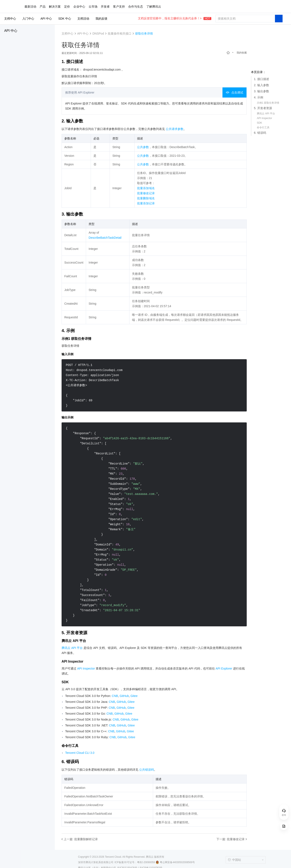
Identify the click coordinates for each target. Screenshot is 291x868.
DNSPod (98, 33)
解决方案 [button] (55, 7)
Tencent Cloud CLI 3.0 (80, 753)
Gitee (134, 696)
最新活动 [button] (30, 7)
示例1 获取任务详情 (268, 103)
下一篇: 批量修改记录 (230, 839)
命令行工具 (263, 127)
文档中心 (10, 19)
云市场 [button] (93, 7)
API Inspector (264, 118)
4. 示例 (259, 97)
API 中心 (11, 31)
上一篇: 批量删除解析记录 (81, 839)
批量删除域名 (146, 198)
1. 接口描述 (261, 79)
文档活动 (83, 19)
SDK (259, 123)
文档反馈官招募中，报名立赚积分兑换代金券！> (175, 18)
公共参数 (143, 147)
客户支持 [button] (119, 7)
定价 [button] (67, 7)
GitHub (124, 696)
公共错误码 (147, 770)
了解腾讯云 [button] (154, 7)
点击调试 (234, 92)
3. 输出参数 (261, 91)
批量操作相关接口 (120, 33)
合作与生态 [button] (136, 7)
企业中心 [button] (79, 7)
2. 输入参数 (261, 85)
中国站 (234, 860)
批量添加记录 (146, 203)
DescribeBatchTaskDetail (105, 238)
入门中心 (28, 19)
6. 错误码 (260, 133)
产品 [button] (43, 7)
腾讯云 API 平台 (266, 114)
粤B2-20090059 (146, 862)
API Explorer (224, 668)
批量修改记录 (146, 193)
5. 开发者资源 (263, 108)
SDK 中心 (65, 19)
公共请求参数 (175, 129)
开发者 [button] (105, 7)
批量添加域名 (146, 188)
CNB (115, 696)
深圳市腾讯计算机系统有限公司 (96, 862)
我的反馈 (101, 19)
